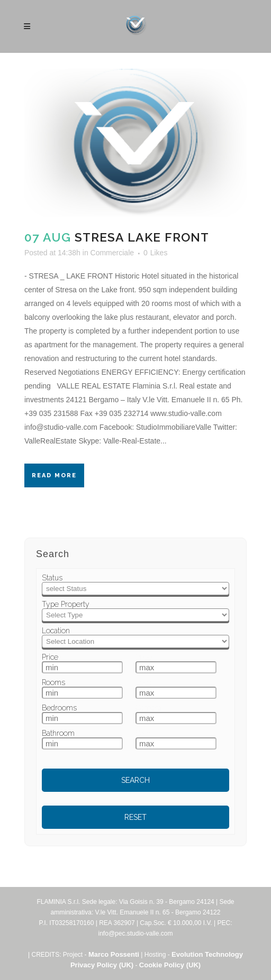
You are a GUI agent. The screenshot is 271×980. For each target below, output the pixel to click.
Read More (54, 475)
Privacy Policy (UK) (102, 965)
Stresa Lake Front (142, 237)
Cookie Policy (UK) (170, 965)
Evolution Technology (207, 954)
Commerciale (112, 253)
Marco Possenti (114, 954)
